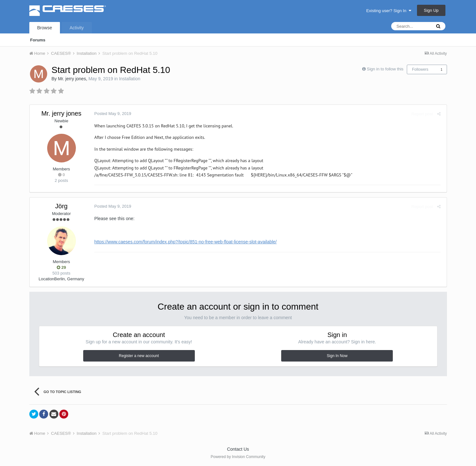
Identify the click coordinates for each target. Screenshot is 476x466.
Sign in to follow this (385, 69)
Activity (77, 28)
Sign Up (431, 10)
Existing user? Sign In (389, 11)
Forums (38, 40)
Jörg (61, 206)
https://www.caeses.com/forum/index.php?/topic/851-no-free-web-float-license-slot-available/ (185, 242)
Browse (45, 28)
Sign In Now (337, 356)
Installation (130, 79)
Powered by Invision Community (238, 457)
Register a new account (139, 356)
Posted (112, 114)
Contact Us (238, 449)
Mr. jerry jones (72, 79)
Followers (420, 69)
